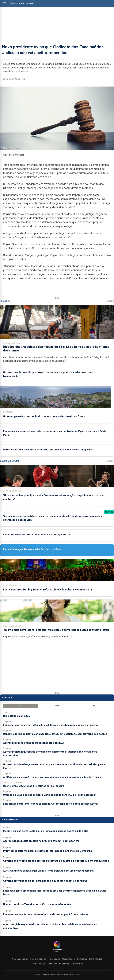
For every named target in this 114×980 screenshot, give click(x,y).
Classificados (69, 959)
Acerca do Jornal (20, 959)
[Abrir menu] (4, 3)
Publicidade (54, 959)
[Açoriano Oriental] (57, 952)
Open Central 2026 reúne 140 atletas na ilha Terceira (34, 786)
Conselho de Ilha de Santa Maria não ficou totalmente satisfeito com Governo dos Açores (55, 734)
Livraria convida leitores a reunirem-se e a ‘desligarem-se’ (37, 534)
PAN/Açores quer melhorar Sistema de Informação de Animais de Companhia (48, 450)
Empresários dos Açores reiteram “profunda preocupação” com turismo (45, 914)
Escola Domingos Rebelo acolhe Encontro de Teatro (33, 549)
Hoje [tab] (21, 706)
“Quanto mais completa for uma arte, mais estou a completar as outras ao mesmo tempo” (57, 630)
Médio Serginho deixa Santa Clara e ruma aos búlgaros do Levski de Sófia (46, 831)
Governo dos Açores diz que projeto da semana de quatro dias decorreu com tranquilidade (56, 861)
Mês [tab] (93, 706)
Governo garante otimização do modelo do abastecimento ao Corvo (44, 416)
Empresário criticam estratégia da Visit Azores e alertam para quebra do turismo (50, 725)
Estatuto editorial (38, 959)
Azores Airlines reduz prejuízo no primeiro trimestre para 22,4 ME (41, 841)
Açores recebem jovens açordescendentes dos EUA (34, 743)
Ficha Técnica (96, 959)
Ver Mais (111, 301)
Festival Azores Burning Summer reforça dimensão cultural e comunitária (47, 590)
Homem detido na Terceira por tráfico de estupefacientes (37, 904)
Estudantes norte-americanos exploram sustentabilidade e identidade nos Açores (51, 804)
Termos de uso (38, 964)
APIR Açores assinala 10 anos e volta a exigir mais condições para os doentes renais (52, 777)
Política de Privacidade (58, 964)
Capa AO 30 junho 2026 (16, 716)
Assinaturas (77, 964)
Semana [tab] (57, 706)
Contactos (82, 959)
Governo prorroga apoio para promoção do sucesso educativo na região (45, 881)
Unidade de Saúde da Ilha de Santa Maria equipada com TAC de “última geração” (50, 795)
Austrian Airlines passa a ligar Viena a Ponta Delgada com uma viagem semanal (49, 871)
